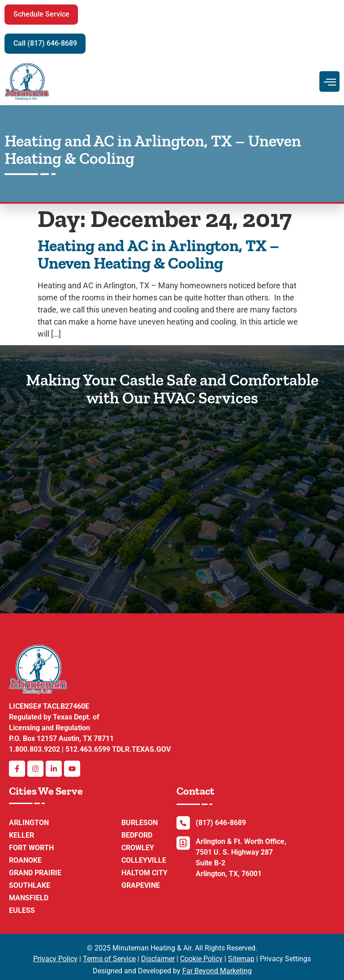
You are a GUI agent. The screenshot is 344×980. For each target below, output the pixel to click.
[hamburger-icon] (329, 81)
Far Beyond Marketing (217, 971)
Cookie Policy (201, 959)
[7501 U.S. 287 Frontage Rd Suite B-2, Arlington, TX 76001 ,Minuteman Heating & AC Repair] (172, 501)
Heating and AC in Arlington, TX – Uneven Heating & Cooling (158, 255)
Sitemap (241, 959)
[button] (43, 15)
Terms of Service (109, 959)
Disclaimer (158, 959)
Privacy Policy (55, 959)
